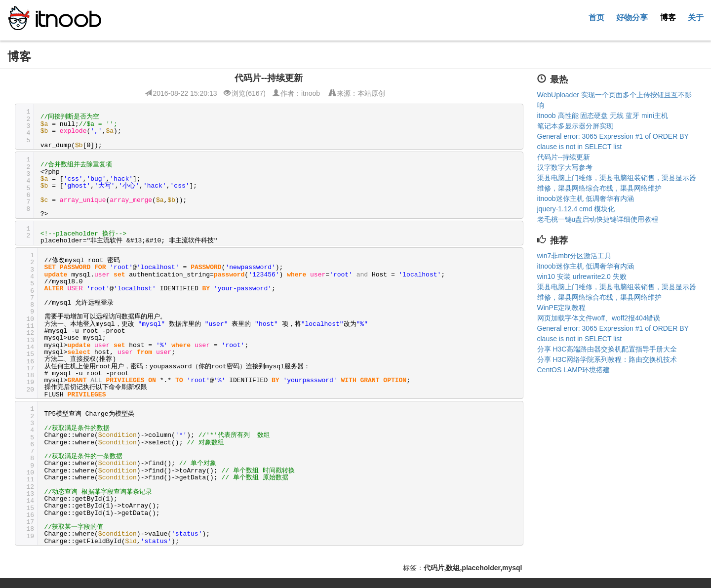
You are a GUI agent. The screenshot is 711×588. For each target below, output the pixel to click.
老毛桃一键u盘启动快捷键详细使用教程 (598, 219)
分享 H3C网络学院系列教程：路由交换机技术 (607, 359)
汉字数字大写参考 (565, 167)
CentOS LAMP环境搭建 (574, 370)
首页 (596, 17)
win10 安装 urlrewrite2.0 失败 (582, 276)
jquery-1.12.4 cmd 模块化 (576, 209)
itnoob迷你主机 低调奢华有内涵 (586, 198)
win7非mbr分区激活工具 (574, 256)
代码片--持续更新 (564, 157)
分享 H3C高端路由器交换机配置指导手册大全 (607, 349)
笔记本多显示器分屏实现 (575, 126)
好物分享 (632, 17)
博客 (668, 17)
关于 (696, 17)
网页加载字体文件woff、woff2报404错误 (599, 318)
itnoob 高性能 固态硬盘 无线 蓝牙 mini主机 (603, 116)
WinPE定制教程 (562, 308)
